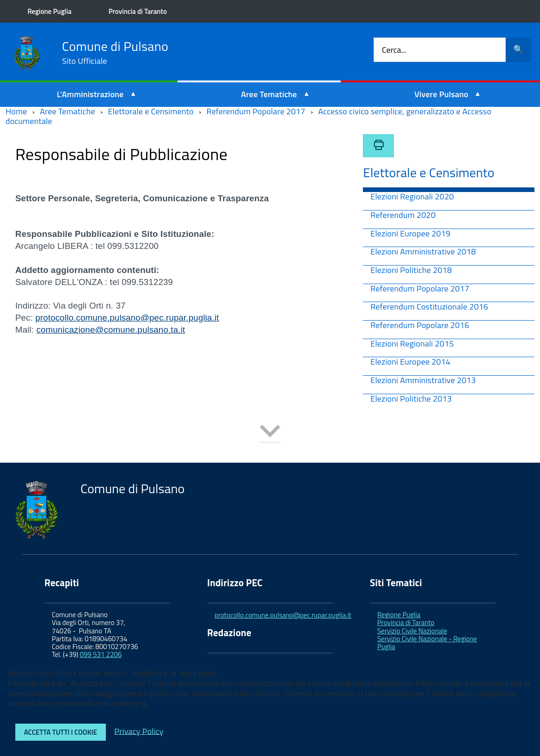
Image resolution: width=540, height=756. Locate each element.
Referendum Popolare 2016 (420, 326)
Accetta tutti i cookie (61, 732)
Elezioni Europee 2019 (410, 234)
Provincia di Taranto (138, 11)
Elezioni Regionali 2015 (412, 344)
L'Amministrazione (90, 94)
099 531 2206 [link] (101, 654)
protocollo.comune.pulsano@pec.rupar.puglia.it (127, 318)
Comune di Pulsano (115, 53)
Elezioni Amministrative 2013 (423, 381)
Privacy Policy (139, 731)
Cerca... (394, 50)
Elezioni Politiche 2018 (411, 271)
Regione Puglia (50, 11)
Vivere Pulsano (441, 94)
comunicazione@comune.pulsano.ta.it (111, 330)
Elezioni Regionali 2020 (412, 197)
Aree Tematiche (269, 94)
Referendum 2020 (403, 216)
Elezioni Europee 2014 (410, 363)
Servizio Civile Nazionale (412, 631)
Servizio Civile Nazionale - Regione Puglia (427, 643)
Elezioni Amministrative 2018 (423, 252)
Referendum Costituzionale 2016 (429, 307)
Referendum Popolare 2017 (420, 289)
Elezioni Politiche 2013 (411, 400)
